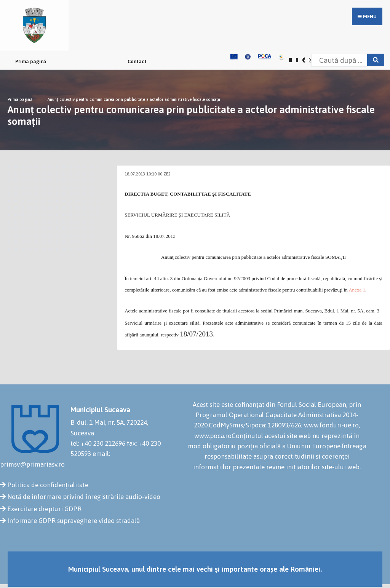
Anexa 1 (357, 290)
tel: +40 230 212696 (98, 443)
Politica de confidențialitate (48, 485)
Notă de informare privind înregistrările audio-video (84, 497)
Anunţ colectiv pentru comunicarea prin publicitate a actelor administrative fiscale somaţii (134, 99)
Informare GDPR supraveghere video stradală (74, 521)
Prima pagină (31, 61)
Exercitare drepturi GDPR (44, 509)
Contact (137, 61)
